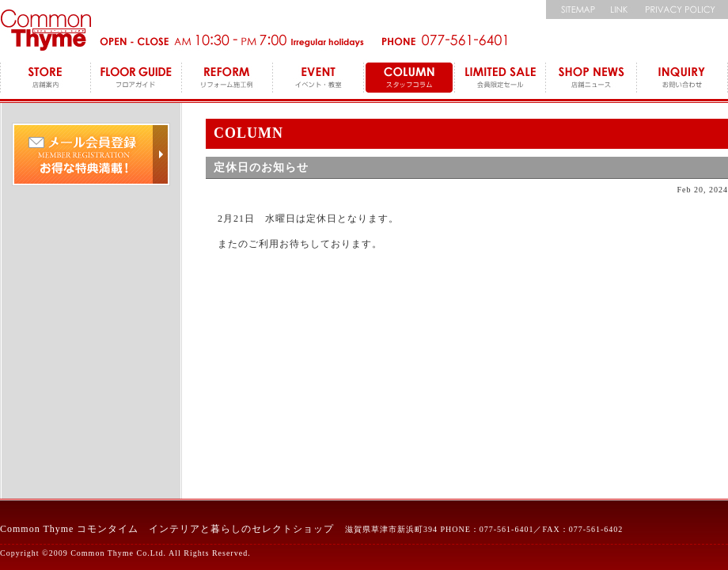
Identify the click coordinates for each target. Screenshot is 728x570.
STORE (45, 79)
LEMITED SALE (500, 79)
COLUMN (409, 79)
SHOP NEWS (591, 79)
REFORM (227, 79)
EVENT (318, 79)
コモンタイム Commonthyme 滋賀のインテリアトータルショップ (45, 30)
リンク (619, 9)
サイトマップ (574, 9)
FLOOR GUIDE (136, 79)
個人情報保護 (682, 9)
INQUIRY (682, 79)
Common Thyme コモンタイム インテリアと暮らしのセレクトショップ (167, 529)
